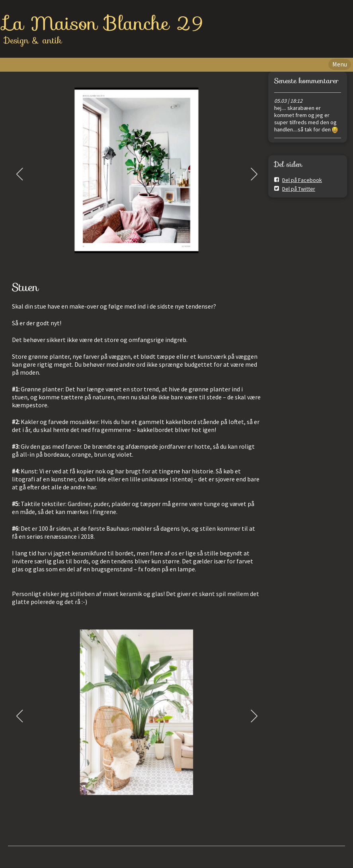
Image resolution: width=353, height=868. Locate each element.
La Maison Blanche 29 (104, 23)
